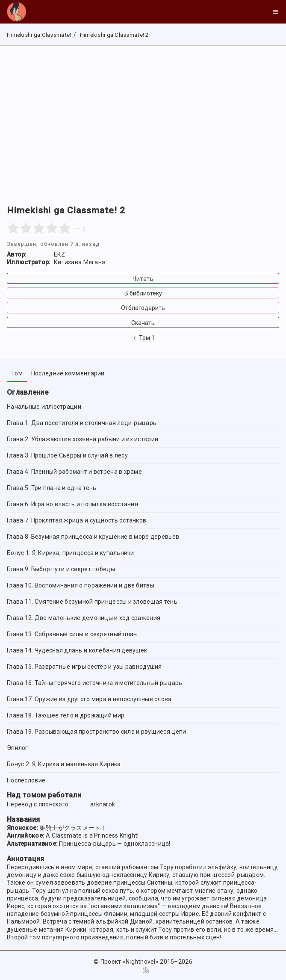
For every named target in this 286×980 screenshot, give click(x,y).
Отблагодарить (143, 308)
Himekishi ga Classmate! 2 (113, 35)
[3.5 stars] (49, 228)
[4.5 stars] (61, 228)
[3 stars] (39, 228)
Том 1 (143, 338)
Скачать (143, 323)
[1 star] (13, 228)
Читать (143, 279)
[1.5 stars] (23, 228)
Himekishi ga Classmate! (39, 35)
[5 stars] (65, 228)
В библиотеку (143, 293)
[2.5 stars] (36, 228)
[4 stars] (52, 228)
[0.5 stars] (10, 228)
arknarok (103, 804)
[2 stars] (26, 228)
